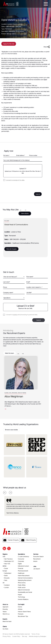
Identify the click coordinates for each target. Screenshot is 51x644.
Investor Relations (23, 599)
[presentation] (16, 186)
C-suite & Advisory (23, 557)
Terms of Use (36, 634)
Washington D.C (9, 561)
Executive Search (38, 557)
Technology (21, 597)
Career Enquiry (11, 540)
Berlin (6, 576)
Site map (25, 636)
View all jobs (25, 213)
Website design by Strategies (37, 636)
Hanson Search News (24, 612)
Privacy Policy (7, 636)
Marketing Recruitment (25, 580)
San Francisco (8, 559)
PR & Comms (22, 583)
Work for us (6, 614)
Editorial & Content (23, 566)
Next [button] (25, 210)
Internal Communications (25, 578)
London (7, 587)
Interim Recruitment (24, 576)
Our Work (5, 629)
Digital (20, 564)
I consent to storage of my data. (15, 180)
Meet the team (10, 353)
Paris (6, 580)
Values (5, 612)
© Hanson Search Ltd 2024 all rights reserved (16, 634)
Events (20, 607)
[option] (25, 238)
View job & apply (11, 249)
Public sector (22, 587)
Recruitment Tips (23, 616)
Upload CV (23, 171)
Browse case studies (11, 430)
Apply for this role (9, 44)
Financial (21, 568)
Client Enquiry (29, 540)
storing (15, 315)
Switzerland (8, 573)
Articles (20, 609)
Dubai (6, 568)
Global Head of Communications (16, 225)
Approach (6, 607)
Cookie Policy (16, 636)
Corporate (21, 561)
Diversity (5, 609)
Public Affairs (22, 585)
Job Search (37, 569)
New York (7, 564)
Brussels (7, 578)
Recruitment (37, 559)
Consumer (21, 559)
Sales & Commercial (24, 590)
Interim (35, 561)
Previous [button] (21, 210)
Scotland (7, 585)
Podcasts (21, 614)
